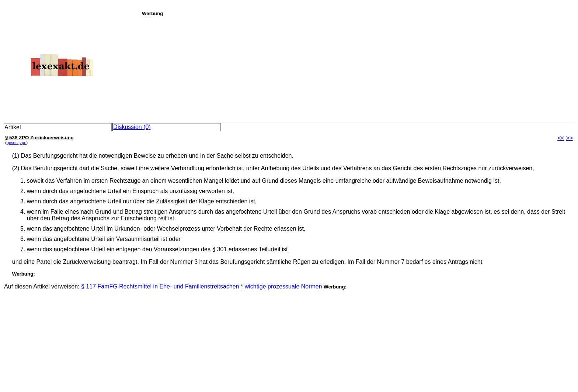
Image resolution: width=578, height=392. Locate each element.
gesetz (13, 143)
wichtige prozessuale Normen (284, 286)
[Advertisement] (358, 68)
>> (569, 138)
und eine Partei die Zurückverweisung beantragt (75, 262)
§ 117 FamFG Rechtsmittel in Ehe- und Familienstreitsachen (161, 286)
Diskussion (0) (132, 127)
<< (561, 138)
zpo (23, 143)
